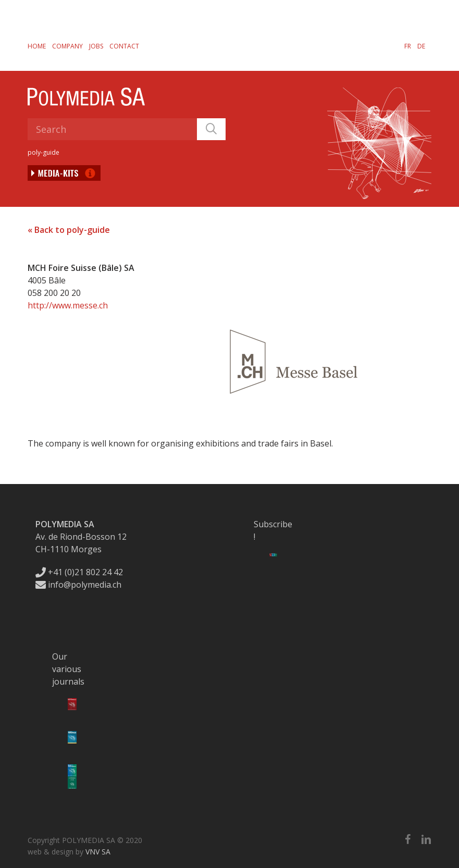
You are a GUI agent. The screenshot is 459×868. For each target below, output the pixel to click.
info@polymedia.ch (78, 585)
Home (37, 46)
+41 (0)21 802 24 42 (79, 572)
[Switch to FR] (408, 46)
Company (67, 46)
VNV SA (98, 852)
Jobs (96, 46)
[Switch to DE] (421, 46)
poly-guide (44, 152)
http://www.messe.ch (68, 305)
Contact (124, 46)
